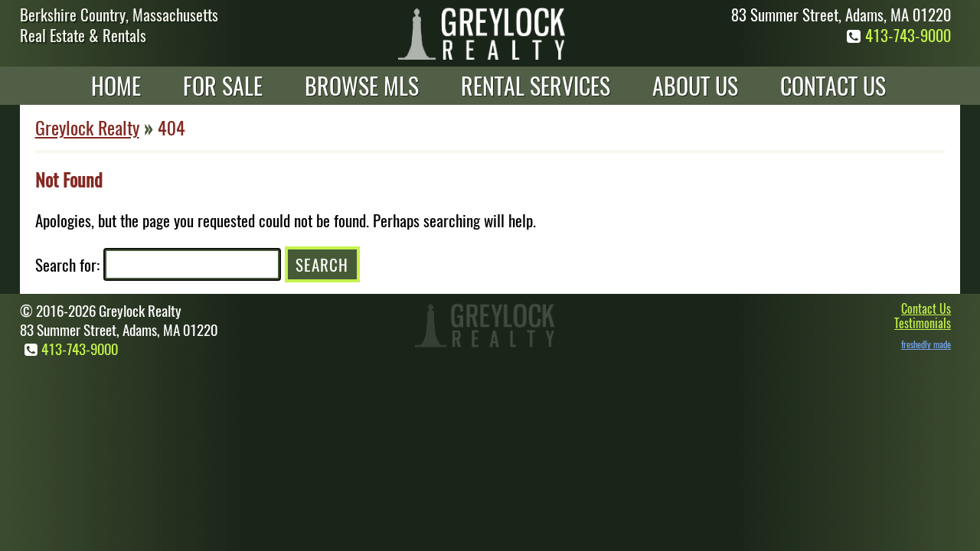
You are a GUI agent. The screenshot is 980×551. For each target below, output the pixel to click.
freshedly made (926, 344)
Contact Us (833, 85)
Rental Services (536, 85)
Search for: (67, 264)
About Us (695, 85)
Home (116, 85)
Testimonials (923, 323)
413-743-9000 (896, 35)
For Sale (223, 85)
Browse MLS (362, 85)
